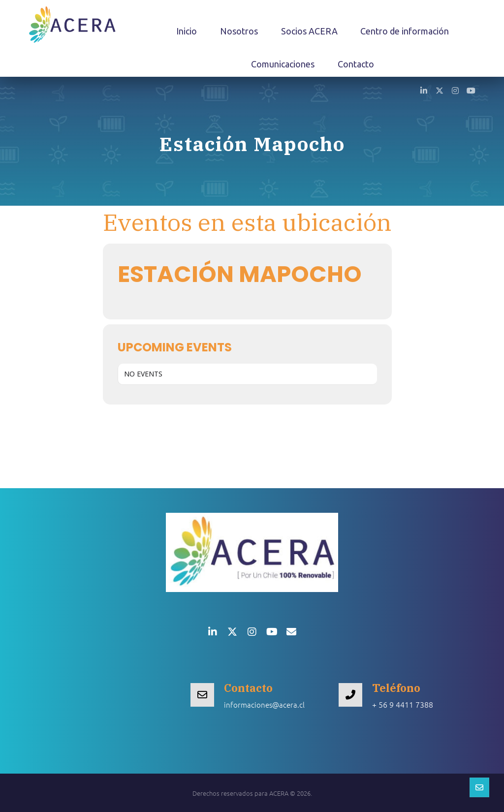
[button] (424, 90)
